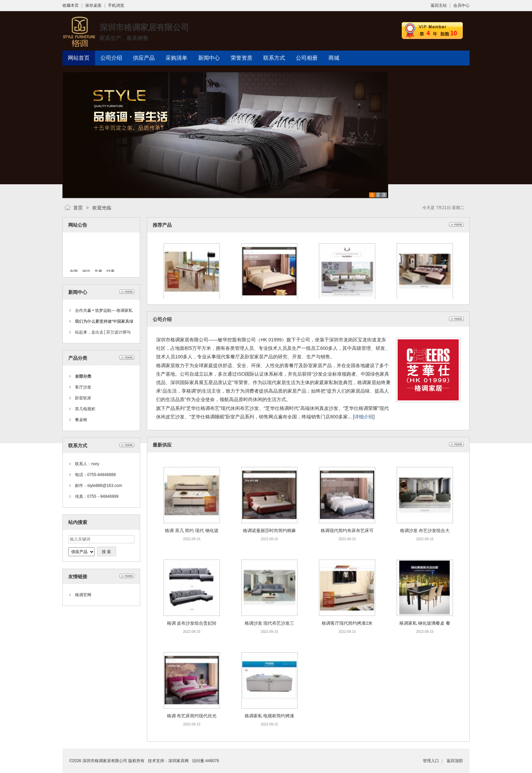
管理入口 (431, 761)
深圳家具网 (178, 761)
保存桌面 (93, 5)
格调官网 (83, 595)
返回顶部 (455, 761)
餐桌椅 (81, 420)
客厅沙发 (83, 387)
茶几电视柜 (85, 409)
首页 (78, 208)
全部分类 (83, 376)
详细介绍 (364, 417)
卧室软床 (83, 398)
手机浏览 (116, 5)
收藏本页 (71, 5)
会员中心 (461, 5)
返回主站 (439, 5)
